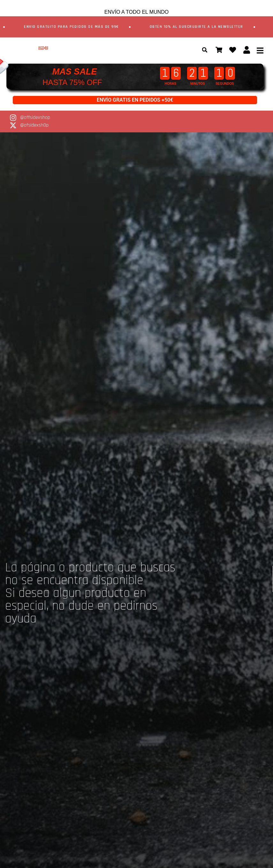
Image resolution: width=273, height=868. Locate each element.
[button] (201, 50)
